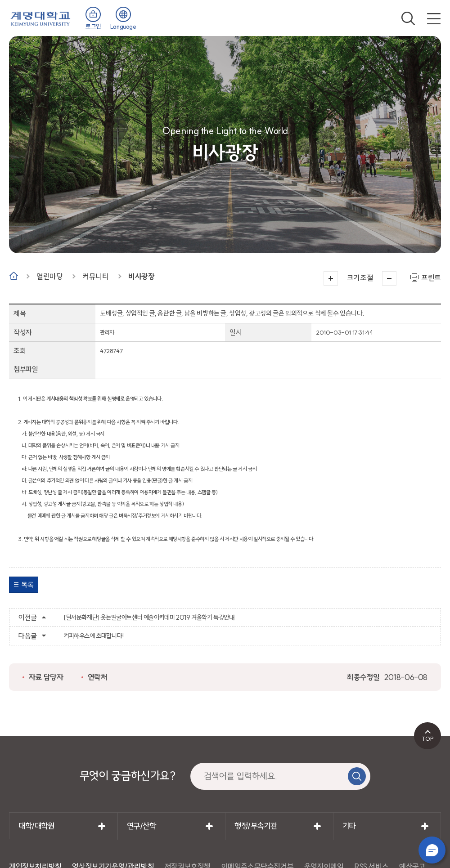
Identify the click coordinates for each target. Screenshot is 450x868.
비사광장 (141, 276)
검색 (408, 18)
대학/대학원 (36, 826)
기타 (349, 826)
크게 (331, 278)
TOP (428, 738)
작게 (389, 278)
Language (123, 27)
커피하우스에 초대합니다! (94, 636)
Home (14, 276)
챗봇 (432, 850)
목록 (27, 585)
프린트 (431, 278)
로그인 (93, 27)
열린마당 (49, 276)
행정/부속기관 (256, 826)
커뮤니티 (95, 276)
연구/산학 (142, 826)
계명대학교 (40, 18)
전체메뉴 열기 (434, 18)
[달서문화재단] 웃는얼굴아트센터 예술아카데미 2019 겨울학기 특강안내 (149, 617)
